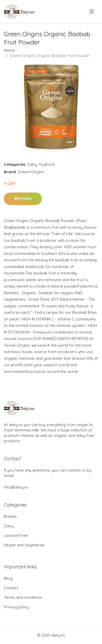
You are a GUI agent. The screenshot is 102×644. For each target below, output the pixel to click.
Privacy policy (16, 607)
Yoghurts (47, 164)
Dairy (32, 164)
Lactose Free (16, 535)
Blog (8, 578)
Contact (11, 588)
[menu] (92, 12)
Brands (10, 516)
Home (9, 50)
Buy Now (23, 199)
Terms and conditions (23, 597)
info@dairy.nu (16, 487)
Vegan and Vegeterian (24, 545)
